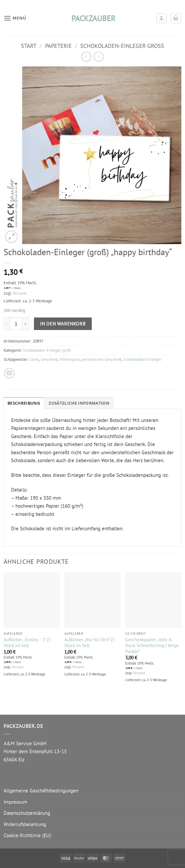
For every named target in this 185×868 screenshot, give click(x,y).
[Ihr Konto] (161, 18)
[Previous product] (99, 57)
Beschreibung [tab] (24, 403)
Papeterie (58, 46)
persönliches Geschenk (101, 359)
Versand (19, 293)
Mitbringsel (69, 359)
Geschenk (49, 359)
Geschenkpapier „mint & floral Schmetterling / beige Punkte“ (152, 645)
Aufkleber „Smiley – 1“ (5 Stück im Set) (27, 643)
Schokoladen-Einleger (142, 359)
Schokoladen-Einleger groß (122, 46)
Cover (34, 359)
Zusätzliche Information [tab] (79, 403)
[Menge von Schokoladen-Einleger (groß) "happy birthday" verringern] (7, 324)
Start (29, 46)
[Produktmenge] (16, 324)
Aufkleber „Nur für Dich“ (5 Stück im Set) (89, 643)
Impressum (15, 802)
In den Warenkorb (63, 324)
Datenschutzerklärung (27, 813)
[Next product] (86, 57)
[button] (15, 18)
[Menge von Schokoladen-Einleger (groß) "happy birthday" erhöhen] (26, 324)
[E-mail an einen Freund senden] (9, 373)
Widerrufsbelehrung (25, 824)
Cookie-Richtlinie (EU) (27, 835)
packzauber (92, 18)
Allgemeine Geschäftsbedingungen (41, 791)
